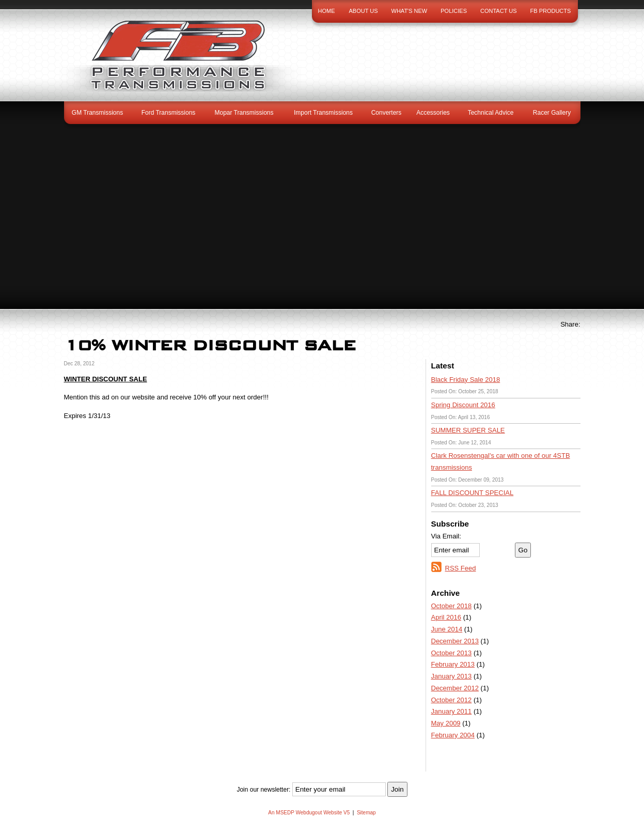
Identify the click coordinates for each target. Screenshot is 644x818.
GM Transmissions (97, 113)
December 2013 (455, 641)
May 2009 (446, 723)
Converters (387, 113)
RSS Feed (461, 568)
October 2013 (452, 653)
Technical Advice (491, 113)
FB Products (551, 11)
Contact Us (499, 11)
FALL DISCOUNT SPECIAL (473, 493)
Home (327, 11)
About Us (364, 11)
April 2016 (446, 617)
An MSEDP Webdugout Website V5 (309, 813)
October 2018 (452, 606)
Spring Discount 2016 (463, 405)
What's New (410, 11)
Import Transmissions (323, 113)
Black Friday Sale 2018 (466, 380)
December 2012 (455, 688)
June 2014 (447, 629)
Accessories (433, 113)
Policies (454, 11)
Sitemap (366, 813)
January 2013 (452, 676)
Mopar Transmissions (244, 113)
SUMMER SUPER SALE (468, 430)
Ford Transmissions (169, 113)
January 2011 (452, 711)
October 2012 (452, 700)
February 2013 (453, 664)
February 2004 (453, 735)
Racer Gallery (552, 113)
